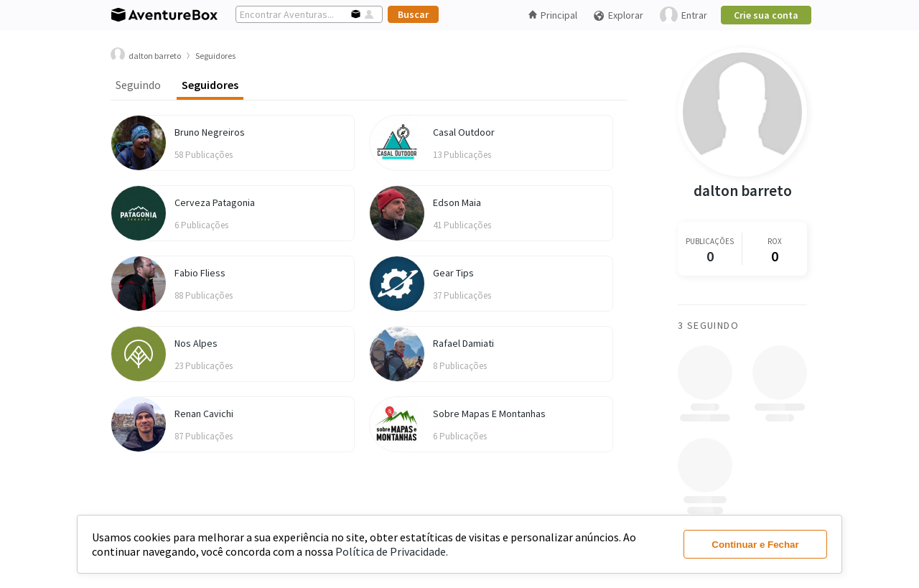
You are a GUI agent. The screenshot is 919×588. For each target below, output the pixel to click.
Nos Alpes (196, 343)
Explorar (618, 15)
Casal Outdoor (464, 132)
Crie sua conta (766, 15)
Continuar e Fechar (755, 545)
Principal (553, 15)
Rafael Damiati (463, 343)
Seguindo (138, 85)
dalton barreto (743, 191)
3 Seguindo (708, 325)
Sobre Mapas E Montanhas (489, 414)
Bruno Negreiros (210, 132)
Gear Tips (453, 273)
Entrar (684, 15)
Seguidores (210, 85)
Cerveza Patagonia (215, 202)
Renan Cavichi (204, 414)
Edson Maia (457, 202)
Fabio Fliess (200, 273)
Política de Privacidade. (392, 551)
